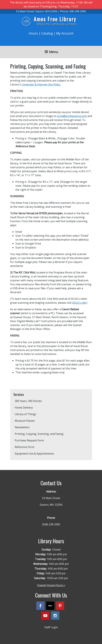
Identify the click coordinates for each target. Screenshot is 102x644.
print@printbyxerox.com (72, 116)
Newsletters (22, 427)
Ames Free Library (55, 19)
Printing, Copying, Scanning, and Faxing (39, 434)
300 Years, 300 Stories (28, 401)
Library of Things (25, 414)
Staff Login (51, 627)
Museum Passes (25, 421)
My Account (65, 33)
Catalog (47, 33)
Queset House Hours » (51, 585)
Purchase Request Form (29, 440)
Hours (33, 33)
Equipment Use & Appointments (34, 454)
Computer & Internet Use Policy (41, 84)
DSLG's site (79, 303)
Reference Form (24, 447)
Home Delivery (24, 408)
